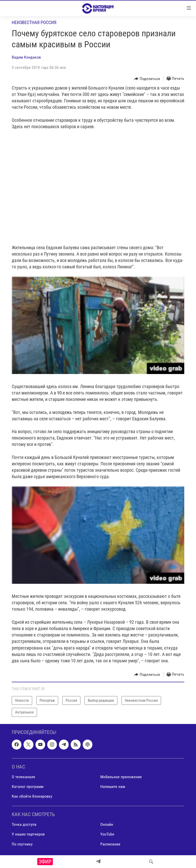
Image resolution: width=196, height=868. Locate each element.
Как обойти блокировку (32, 796)
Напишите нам (113, 787)
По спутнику (22, 844)
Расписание (110, 844)
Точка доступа (24, 824)
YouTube (107, 834)
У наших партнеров (28, 834)
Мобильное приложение (121, 777)
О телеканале (23, 777)
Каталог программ (28, 787)
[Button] (147, 79)
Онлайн (107, 824)
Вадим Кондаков (26, 57)
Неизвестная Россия (34, 22)
